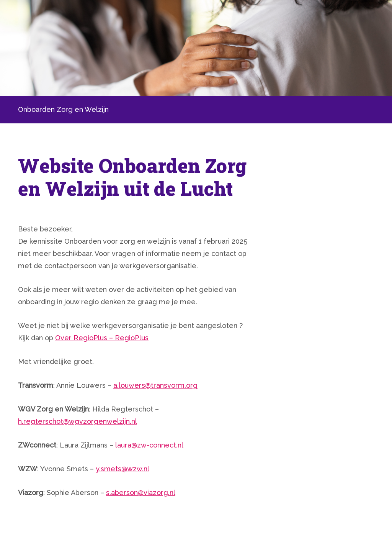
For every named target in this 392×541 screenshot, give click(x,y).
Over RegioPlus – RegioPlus (102, 338)
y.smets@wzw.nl (122, 469)
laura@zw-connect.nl (149, 445)
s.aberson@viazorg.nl (141, 493)
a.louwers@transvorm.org (155, 385)
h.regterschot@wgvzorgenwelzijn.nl (78, 421)
